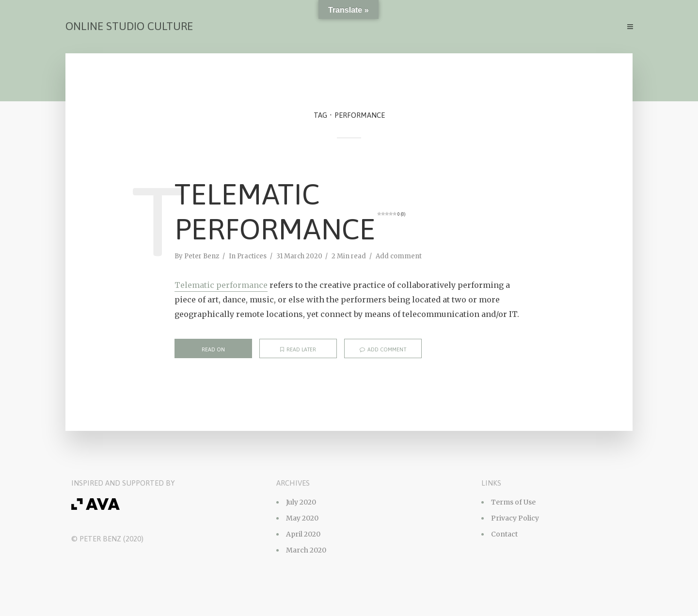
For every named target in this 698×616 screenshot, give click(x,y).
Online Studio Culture (129, 26)
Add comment (399, 256)
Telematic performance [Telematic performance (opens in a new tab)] (221, 285)
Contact (504, 534)
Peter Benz (202, 256)
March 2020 (306, 550)
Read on (213, 349)
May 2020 (302, 518)
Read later (298, 349)
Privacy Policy (515, 518)
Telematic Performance (290, 212)
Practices (252, 256)
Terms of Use (513, 502)
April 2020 (303, 534)
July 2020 (301, 502)
